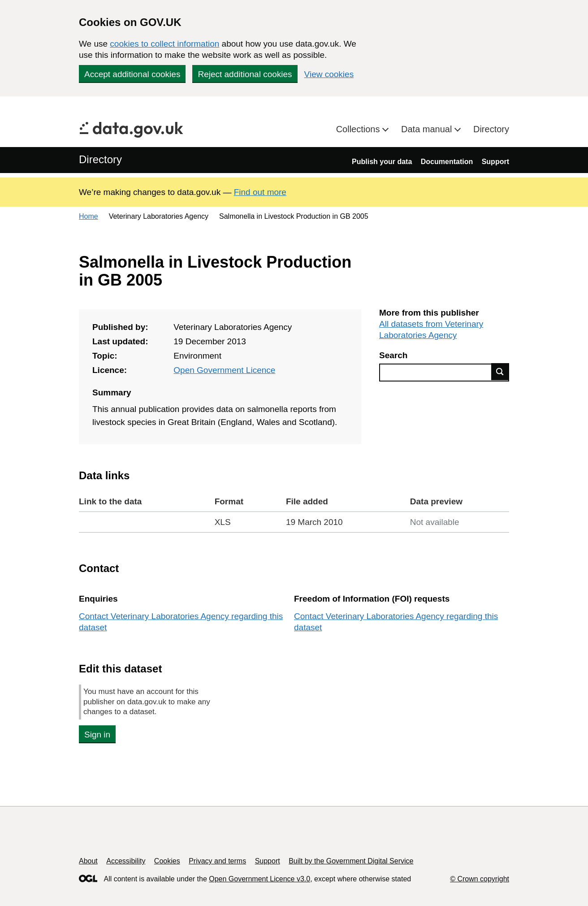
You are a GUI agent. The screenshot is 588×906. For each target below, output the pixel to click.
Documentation (447, 162)
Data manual (428, 129)
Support (495, 162)
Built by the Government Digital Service (351, 861)
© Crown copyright (480, 879)
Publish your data (382, 162)
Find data (500, 372)
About (88, 861)
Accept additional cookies (132, 74)
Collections (359, 129)
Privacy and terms (217, 861)
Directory (491, 129)
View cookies (329, 74)
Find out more (260, 192)
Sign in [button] (97, 735)
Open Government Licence (224, 370)
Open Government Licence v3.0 (259, 879)
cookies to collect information (164, 44)
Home (89, 216)
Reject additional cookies (245, 74)
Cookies (167, 861)
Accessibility (126, 861)
